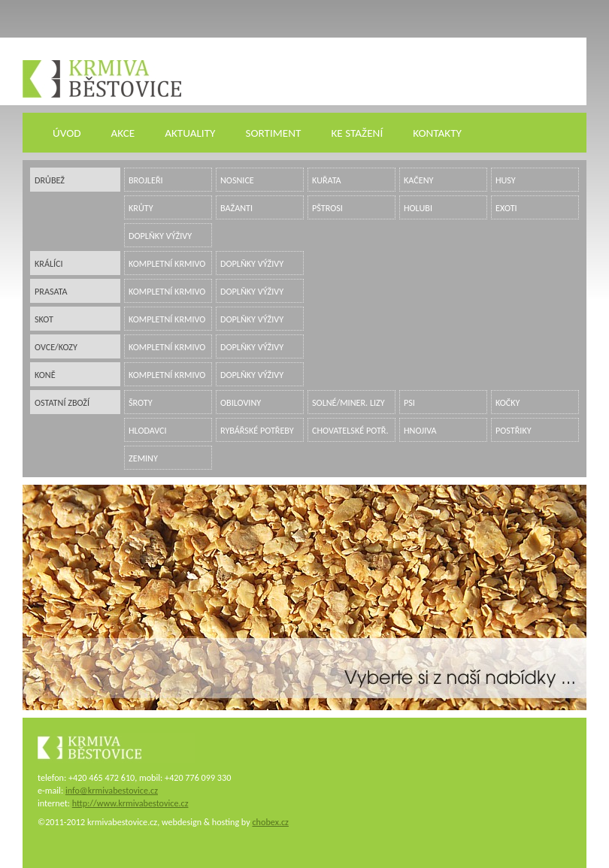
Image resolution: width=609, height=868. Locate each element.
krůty (141, 208)
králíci (49, 263)
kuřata (327, 180)
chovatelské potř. (350, 430)
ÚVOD (67, 133)
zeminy (143, 458)
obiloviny (241, 402)
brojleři (146, 180)
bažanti (236, 208)
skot (44, 319)
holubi (418, 208)
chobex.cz (270, 822)
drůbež (50, 180)
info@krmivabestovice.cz (112, 790)
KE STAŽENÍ (357, 133)
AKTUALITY (190, 133)
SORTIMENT (273, 133)
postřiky (514, 430)
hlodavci (148, 430)
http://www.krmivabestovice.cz (130, 803)
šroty (141, 402)
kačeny (418, 180)
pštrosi (327, 208)
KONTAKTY (437, 133)
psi (409, 402)
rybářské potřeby (257, 430)
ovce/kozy (56, 347)
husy (506, 180)
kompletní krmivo (167, 263)
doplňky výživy (160, 236)
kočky (508, 402)
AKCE (123, 133)
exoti (506, 208)
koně (45, 375)
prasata (51, 291)
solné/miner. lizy (348, 402)
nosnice (237, 180)
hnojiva (420, 430)
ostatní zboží (62, 402)
